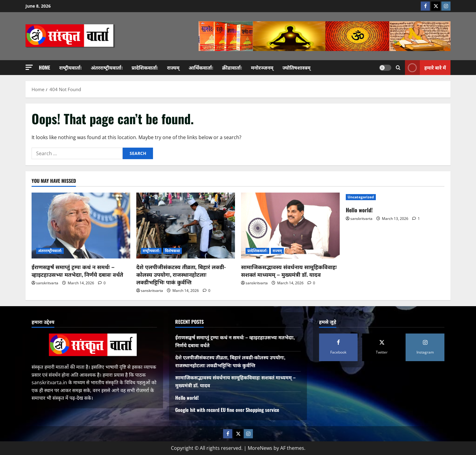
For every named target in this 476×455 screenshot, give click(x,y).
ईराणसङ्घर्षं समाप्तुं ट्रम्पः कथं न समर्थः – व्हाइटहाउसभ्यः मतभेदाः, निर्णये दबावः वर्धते (77, 270)
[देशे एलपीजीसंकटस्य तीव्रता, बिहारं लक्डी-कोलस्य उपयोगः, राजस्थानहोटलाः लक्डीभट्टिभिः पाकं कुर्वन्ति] (186, 226)
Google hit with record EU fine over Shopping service (227, 410)
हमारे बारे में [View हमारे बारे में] (425, 68)
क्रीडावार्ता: (232, 67)
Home (44, 67)
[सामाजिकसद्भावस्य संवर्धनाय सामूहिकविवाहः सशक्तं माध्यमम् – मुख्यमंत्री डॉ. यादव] (290, 226)
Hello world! (359, 210)
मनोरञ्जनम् (262, 67)
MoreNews (260, 448)
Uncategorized (361, 197)
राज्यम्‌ (173, 67)
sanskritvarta (47, 283)
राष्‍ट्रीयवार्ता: (70, 67)
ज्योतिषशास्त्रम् (297, 67)
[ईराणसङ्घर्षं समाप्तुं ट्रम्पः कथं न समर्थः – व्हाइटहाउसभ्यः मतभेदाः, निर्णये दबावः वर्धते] (81, 226)
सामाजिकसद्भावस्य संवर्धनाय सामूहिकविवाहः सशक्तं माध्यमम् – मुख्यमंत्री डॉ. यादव (289, 270)
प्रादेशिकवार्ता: (145, 67)
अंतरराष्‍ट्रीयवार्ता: (107, 67)
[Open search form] (398, 68)
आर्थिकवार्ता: (201, 67)
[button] (29, 67)
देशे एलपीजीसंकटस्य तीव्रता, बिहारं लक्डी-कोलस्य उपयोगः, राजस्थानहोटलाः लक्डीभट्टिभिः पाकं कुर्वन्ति (181, 274)
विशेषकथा (172, 251)
